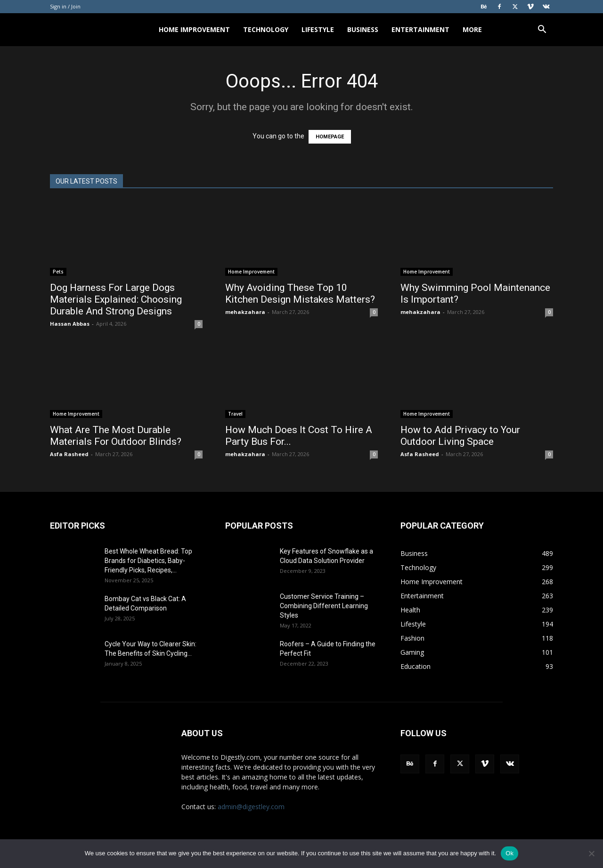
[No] (591, 853)
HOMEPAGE (330, 137)
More (472, 29)
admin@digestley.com (251, 807)
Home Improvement (194, 29)
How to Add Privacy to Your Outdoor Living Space (460, 436)
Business (363, 29)
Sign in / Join (65, 6)
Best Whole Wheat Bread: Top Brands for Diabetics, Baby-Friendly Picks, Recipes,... (148, 561)
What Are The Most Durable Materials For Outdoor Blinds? (116, 436)
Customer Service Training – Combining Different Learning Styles (324, 606)
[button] (542, 30)
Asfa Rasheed (69, 454)
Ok (509, 853)
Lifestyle (318, 29)
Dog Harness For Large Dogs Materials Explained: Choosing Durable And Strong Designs (116, 299)
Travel (235, 414)
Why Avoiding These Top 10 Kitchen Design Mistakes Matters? (300, 293)
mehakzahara (245, 312)
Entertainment (420, 29)
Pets (58, 272)
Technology (266, 29)
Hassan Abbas (70, 324)
